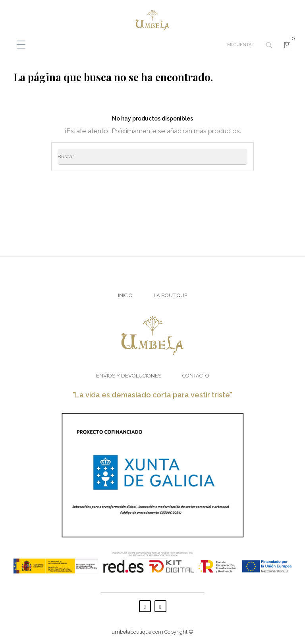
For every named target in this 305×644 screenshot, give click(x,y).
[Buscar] (152, 157)
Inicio (125, 295)
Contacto (196, 376)
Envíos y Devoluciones (129, 376)
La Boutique (171, 295)
